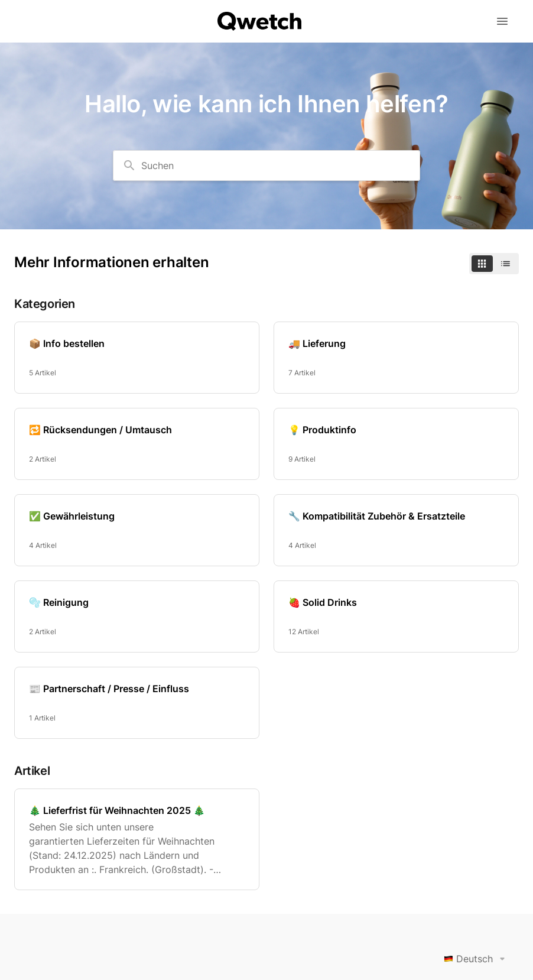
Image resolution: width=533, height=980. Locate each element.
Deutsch (477, 959)
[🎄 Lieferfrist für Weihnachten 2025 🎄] (137, 839)
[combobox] (266, 166)
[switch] (494, 264)
